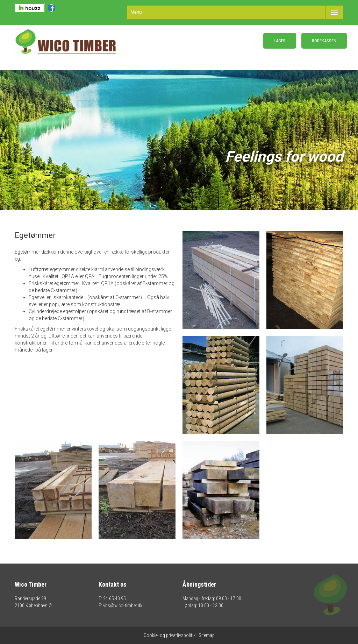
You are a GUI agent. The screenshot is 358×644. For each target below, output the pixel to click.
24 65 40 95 (114, 599)
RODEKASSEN (324, 41)
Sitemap (207, 635)
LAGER (280, 41)
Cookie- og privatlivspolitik (170, 635)
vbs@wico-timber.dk (123, 606)
